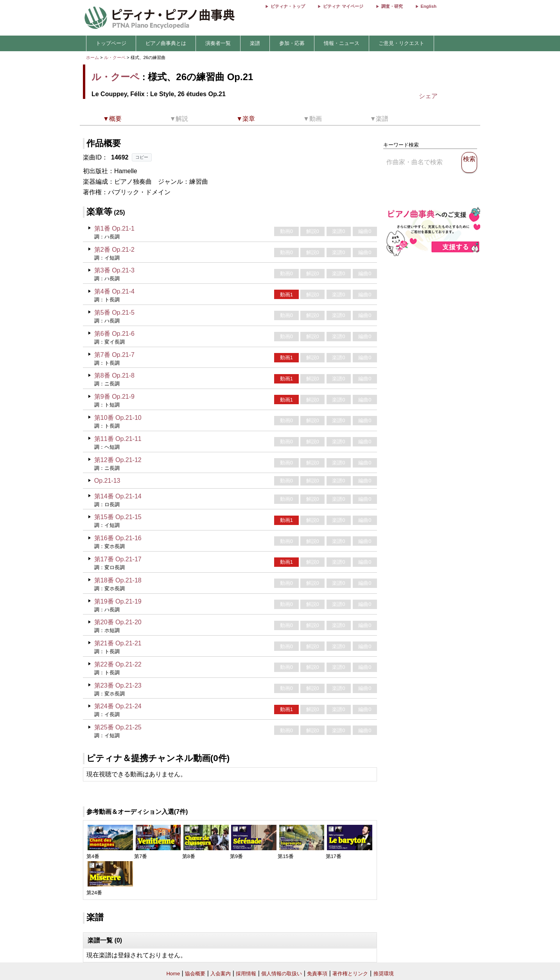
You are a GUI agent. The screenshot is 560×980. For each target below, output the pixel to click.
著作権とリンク (350, 974)
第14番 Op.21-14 (118, 496)
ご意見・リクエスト (401, 43)
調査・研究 (392, 6)
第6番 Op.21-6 (114, 334)
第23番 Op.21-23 (118, 685)
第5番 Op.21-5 (114, 313)
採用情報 (246, 974)
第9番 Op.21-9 (114, 397)
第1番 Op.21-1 (114, 228)
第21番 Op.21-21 (118, 643)
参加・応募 (292, 43)
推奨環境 (384, 974)
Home (173, 974)
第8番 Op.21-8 (114, 375)
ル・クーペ (115, 57)
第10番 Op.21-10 (118, 418)
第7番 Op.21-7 (114, 355)
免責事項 (317, 974)
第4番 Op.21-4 (114, 291)
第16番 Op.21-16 (118, 538)
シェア (428, 96)
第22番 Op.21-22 (118, 664)
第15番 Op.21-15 (118, 517)
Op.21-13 (107, 481)
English (429, 6)
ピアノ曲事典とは (166, 43)
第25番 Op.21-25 (118, 727)
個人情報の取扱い (282, 974)
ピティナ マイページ (343, 6)
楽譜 (255, 43)
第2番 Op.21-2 (114, 250)
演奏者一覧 (218, 43)
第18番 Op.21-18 (118, 580)
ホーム (92, 57)
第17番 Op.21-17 (118, 559)
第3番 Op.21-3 (114, 270)
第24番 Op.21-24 (118, 706)
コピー (142, 157)
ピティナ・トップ (288, 6)
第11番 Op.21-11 (118, 439)
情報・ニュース (342, 43)
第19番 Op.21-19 (118, 601)
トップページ (111, 43)
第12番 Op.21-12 (118, 460)
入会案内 (221, 974)
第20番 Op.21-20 (118, 622)
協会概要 (195, 974)
